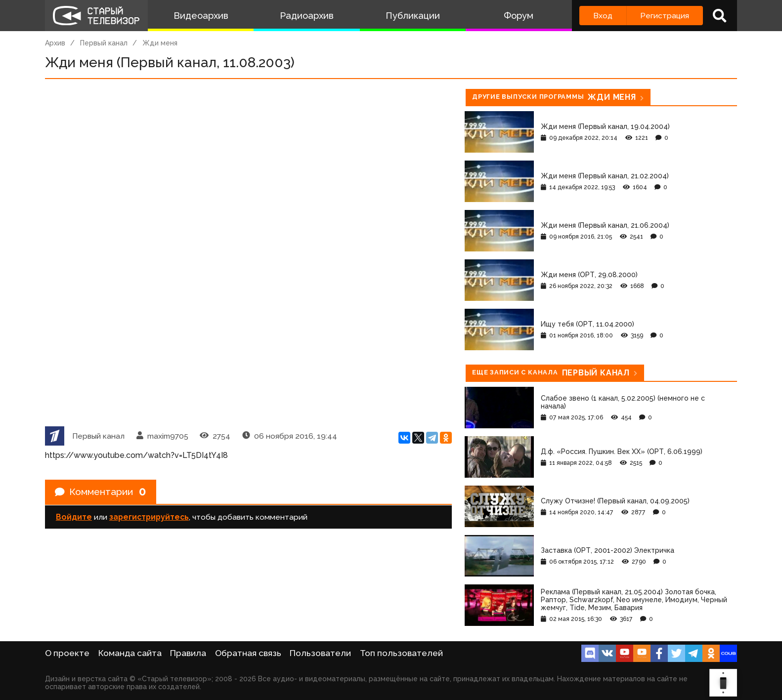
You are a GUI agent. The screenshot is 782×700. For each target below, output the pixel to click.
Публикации (413, 16)
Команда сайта (130, 653)
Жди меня (160, 43)
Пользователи (320, 653)
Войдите (74, 517)
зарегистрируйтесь (149, 517)
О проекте (67, 653)
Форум (519, 16)
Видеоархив (201, 16)
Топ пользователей (401, 653)
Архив (55, 43)
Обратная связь (248, 653)
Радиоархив (307, 16)
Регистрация (665, 16)
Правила (188, 653)
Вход (603, 16)
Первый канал (104, 43)
